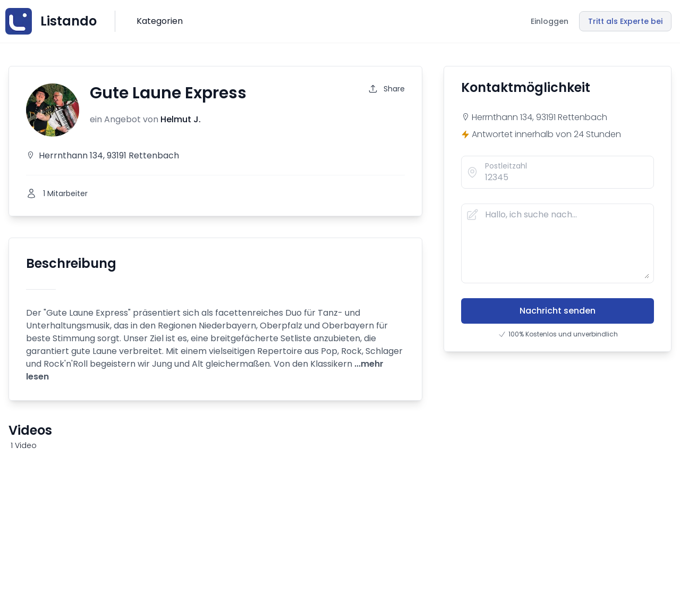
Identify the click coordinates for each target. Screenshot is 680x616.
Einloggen (550, 21)
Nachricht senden (558, 311)
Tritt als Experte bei (625, 21)
